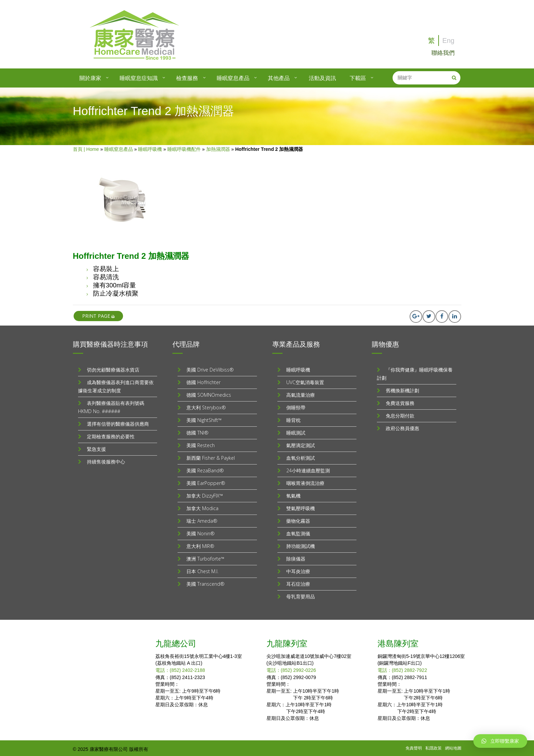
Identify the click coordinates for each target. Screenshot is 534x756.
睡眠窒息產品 (119, 147)
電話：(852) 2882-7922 (402, 668)
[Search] (454, 76)
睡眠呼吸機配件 (184, 147)
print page (98, 314)
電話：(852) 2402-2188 (180, 668)
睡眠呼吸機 (150, 147)
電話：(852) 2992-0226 (291, 668)
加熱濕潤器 (218, 147)
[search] (420, 76)
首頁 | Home (86, 147)
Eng (448, 41)
